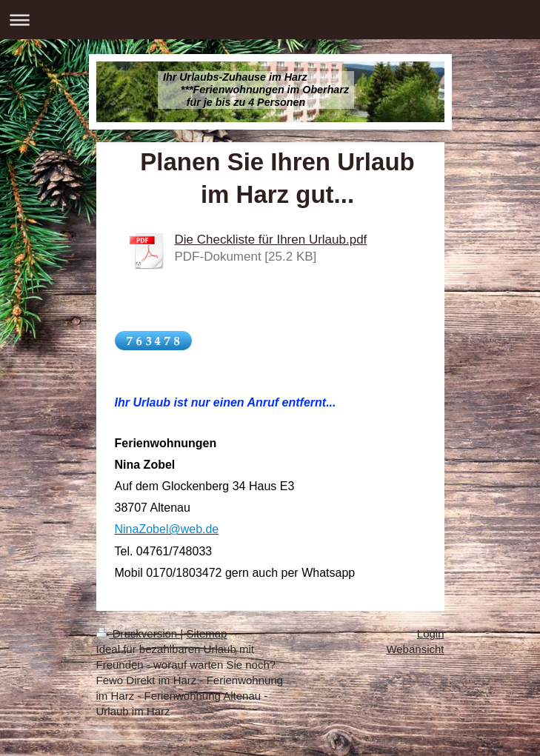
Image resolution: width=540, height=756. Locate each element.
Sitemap (206, 633)
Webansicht (415, 649)
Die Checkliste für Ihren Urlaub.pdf (271, 240)
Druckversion (139, 633)
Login (431, 633)
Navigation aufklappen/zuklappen (270, 20)
